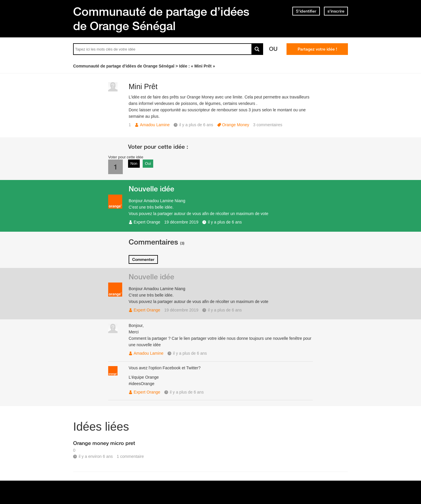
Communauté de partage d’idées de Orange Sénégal (161, 19)
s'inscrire (336, 11)
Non (134, 163)
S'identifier (306, 11)
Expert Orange (147, 222)
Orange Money (236, 125)
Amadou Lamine (155, 125)
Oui (148, 163)
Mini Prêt (143, 86)
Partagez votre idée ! (317, 49)
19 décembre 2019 (181, 222)
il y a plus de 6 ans (225, 222)
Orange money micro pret (104, 443)
